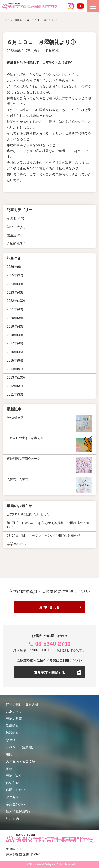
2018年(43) (15, 335)
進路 (9, 754)
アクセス (12, 797)
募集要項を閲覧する (50, 673)
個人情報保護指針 (19, 811)
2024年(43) (15, 284)
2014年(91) (15, 369)
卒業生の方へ (16, 804)
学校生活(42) (16, 227)
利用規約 (12, 818)
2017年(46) (15, 343)
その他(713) (15, 218)
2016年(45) (15, 352)
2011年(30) (15, 394)
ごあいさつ (14, 712)
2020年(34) (15, 318)
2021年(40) (15, 309)
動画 (9, 769)
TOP (6, 20)
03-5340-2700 (53, 644)
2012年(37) (15, 386)
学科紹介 (12, 726)
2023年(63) (15, 292)
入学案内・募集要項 (20, 761)
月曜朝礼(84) (16, 244)
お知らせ (12, 783)
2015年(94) (15, 360)
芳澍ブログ (14, 776)
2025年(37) (15, 275)
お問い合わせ (49, 607)
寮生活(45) (14, 235)
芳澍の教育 (14, 719)
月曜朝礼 (52, 51)
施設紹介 (12, 733)
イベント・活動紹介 (20, 747)
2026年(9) (14, 267)
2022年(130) (16, 301)
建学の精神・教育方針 (22, 704)
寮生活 (11, 740)
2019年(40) (15, 326)
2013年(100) (16, 378)
